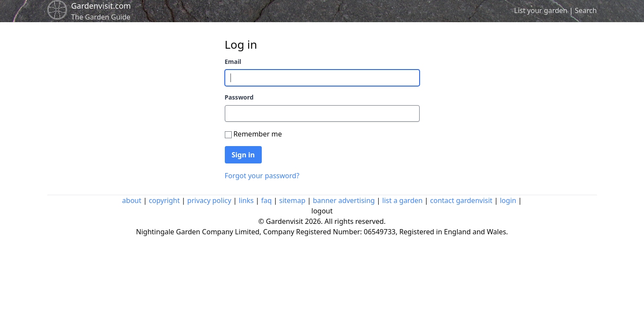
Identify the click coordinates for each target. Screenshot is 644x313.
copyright (164, 200)
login (508, 200)
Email (233, 62)
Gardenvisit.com (101, 6)
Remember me (258, 134)
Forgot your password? (262, 176)
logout (322, 211)
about (132, 200)
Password (239, 97)
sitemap (292, 200)
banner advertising (344, 200)
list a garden (402, 200)
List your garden (541, 10)
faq (267, 200)
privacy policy (209, 200)
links (246, 200)
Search (586, 10)
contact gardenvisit (461, 200)
